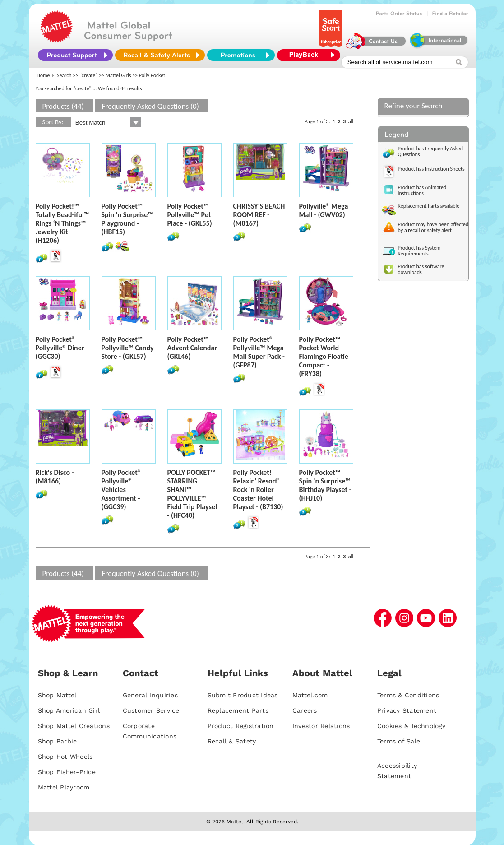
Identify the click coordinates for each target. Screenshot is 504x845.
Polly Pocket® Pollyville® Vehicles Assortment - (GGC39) (121, 490)
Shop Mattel (57, 695)
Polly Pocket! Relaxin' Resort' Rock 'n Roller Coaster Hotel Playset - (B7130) (258, 490)
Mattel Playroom (64, 787)
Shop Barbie (58, 741)
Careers (305, 710)
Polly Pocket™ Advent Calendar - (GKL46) (194, 348)
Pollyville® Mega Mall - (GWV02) (324, 210)
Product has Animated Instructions (422, 190)
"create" (88, 75)
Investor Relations (321, 726)
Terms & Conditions (408, 695)
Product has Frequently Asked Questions (431, 151)
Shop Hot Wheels (65, 757)
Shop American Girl (69, 710)
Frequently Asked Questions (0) (150, 106)
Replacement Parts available (429, 206)
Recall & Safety (232, 741)
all (351, 121)
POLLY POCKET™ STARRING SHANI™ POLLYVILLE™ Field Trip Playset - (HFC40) (193, 494)
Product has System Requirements (419, 251)
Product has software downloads (421, 269)
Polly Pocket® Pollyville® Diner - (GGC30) (62, 348)
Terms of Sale (399, 741)
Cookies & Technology (411, 726)
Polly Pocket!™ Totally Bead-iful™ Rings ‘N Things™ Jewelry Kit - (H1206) (62, 223)
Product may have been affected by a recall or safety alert (433, 227)
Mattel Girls (118, 75)
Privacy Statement (407, 710)
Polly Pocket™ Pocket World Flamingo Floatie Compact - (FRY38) (324, 356)
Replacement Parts (238, 710)
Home (43, 75)
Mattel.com (310, 695)
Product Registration (241, 726)
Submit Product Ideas (243, 695)
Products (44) (63, 106)
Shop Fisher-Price (67, 772)
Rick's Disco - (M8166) (55, 477)
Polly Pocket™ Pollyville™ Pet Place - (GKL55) (190, 215)
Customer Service (151, 710)
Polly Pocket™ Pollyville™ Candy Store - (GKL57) (128, 348)
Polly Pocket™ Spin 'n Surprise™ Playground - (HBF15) (127, 219)
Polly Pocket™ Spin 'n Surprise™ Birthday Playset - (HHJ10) (325, 485)
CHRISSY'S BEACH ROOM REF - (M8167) (259, 215)
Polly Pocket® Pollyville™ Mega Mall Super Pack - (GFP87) (259, 352)
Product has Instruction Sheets (431, 169)
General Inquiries (150, 695)
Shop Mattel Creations (74, 726)
